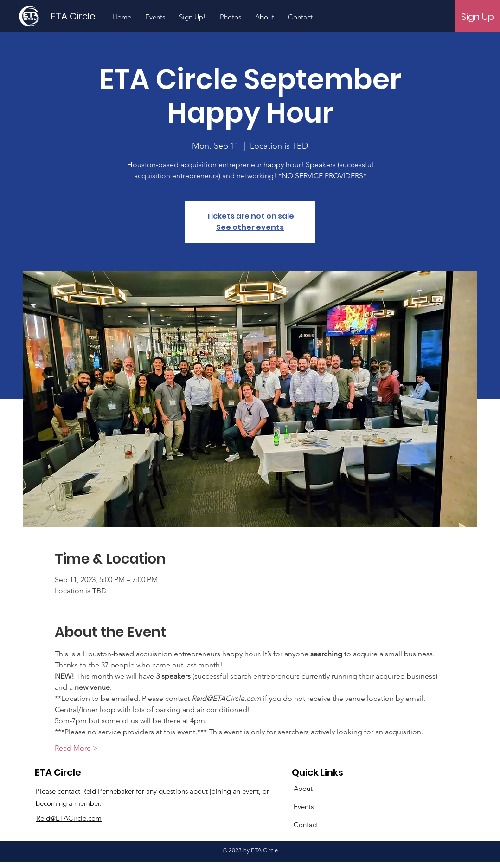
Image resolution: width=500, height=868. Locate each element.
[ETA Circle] (80, 16)
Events (304, 806)
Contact (306, 825)
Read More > (76, 748)
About (303, 788)
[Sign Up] (478, 17)
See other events (250, 227)
